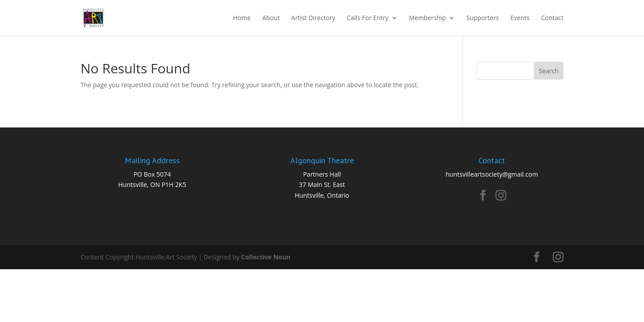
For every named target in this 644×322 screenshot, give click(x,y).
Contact (552, 18)
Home (242, 18)
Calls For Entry (367, 18)
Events (520, 18)
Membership (427, 18)
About (271, 18)
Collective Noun (266, 257)
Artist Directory (313, 18)
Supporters (483, 18)
